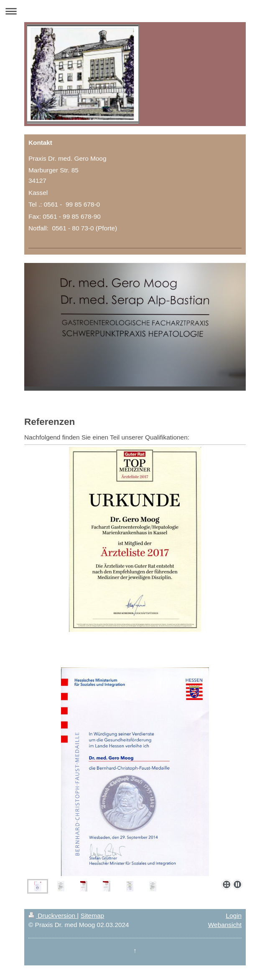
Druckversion (53, 916)
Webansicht (225, 925)
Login (234, 916)
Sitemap (92, 916)
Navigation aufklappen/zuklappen (135, 11)
